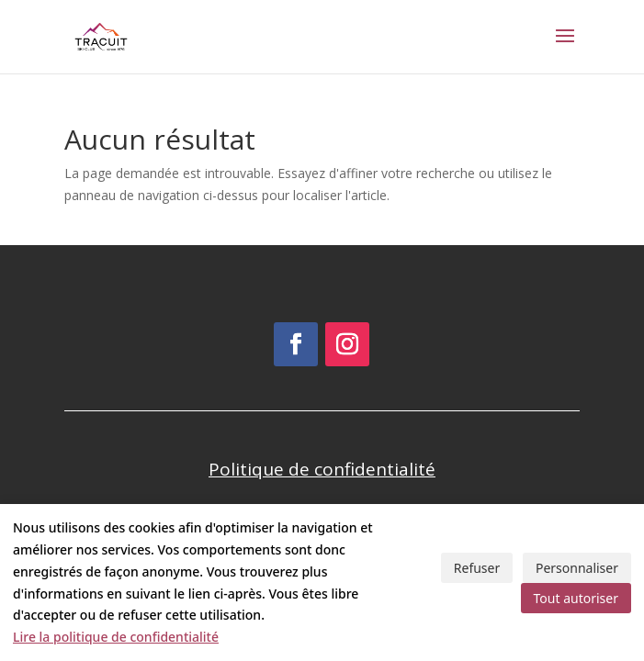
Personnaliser (577, 568)
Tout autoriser (576, 598)
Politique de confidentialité (322, 469)
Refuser (477, 568)
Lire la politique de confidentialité (116, 637)
